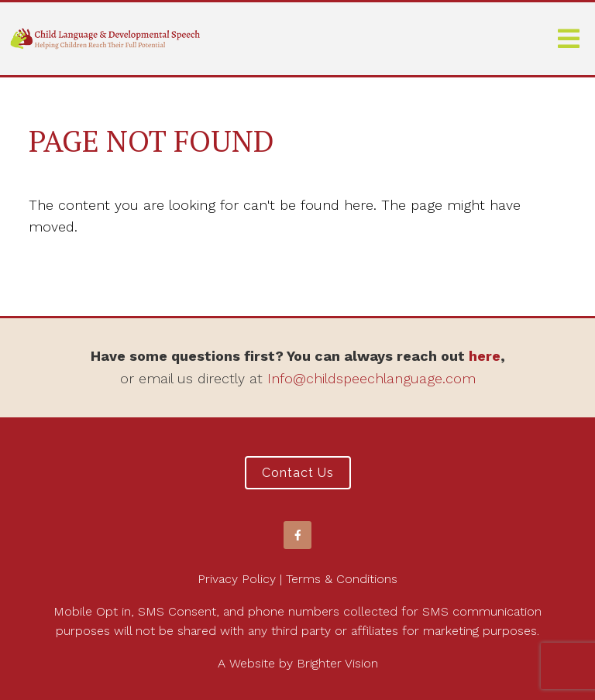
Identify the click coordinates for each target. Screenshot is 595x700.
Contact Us (298, 473)
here (485, 356)
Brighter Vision (337, 663)
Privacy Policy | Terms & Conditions (297, 579)
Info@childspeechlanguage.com (371, 378)
